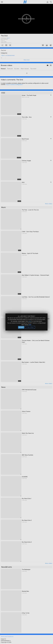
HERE (30, 321)
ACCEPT (21, 327)
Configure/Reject (30, 327)
